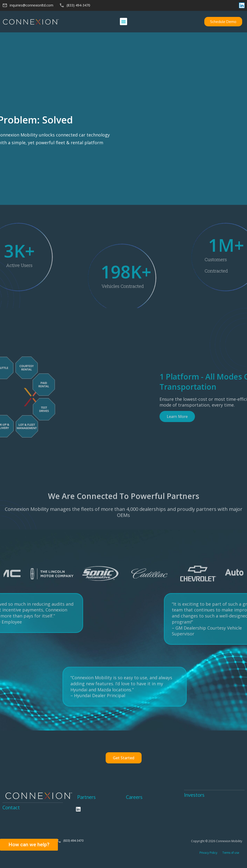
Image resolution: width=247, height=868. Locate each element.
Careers (134, 797)
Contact (11, 807)
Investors (194, 795)
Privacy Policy (209, 853)
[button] (123, 22)
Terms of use (231, 853)
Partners (87, 797)
